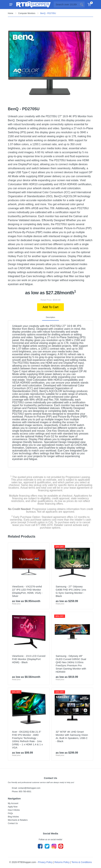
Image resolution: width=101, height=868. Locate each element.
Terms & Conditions (82, 862)
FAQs (10, 813)
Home (11, 13)
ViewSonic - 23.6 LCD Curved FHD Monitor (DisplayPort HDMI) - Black (29, 659)
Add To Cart (51, 307)
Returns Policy (62, 862)
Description (50, 317)
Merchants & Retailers (18, 820)
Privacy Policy (45, 862)
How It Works (14, 810)
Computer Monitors (27, 13)
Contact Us (13, 823)
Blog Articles (13, 817)
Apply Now (13, 807)
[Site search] (66, 4)
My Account (13, 803)
